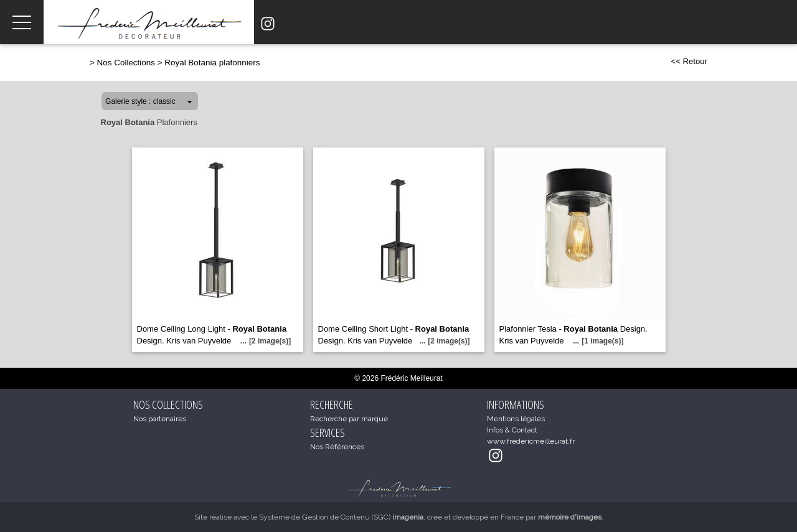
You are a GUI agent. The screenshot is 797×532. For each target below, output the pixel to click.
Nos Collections (126, 63)
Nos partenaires (160, 419)
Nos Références (337, 447)
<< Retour (689, 61)
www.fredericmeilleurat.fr (531, 441)
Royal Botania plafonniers (212, 63)
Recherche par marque (349, 419)
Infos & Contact (512, 430)
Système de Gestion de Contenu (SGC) (341, 517)
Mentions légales (516, 419)
